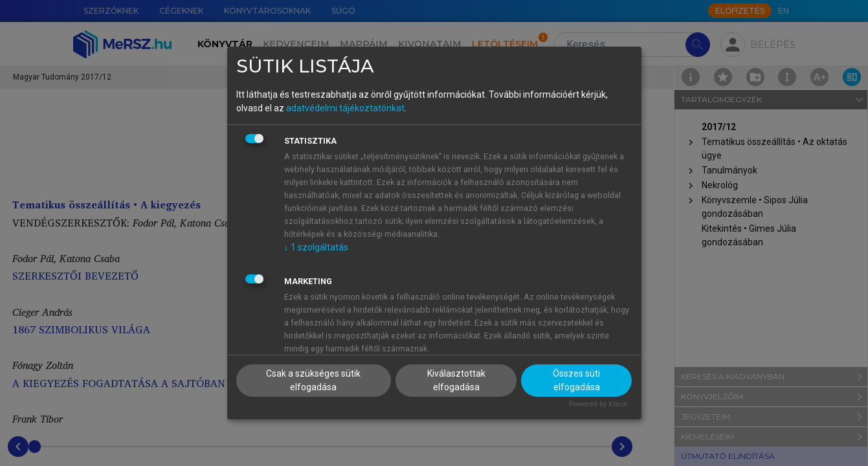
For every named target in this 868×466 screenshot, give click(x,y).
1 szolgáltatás (316, 247)
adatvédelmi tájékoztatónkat (345, 108)
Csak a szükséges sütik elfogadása (313, 380)
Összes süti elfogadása (576, 380)
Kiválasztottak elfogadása (456, 380)
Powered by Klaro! (598, 404)
